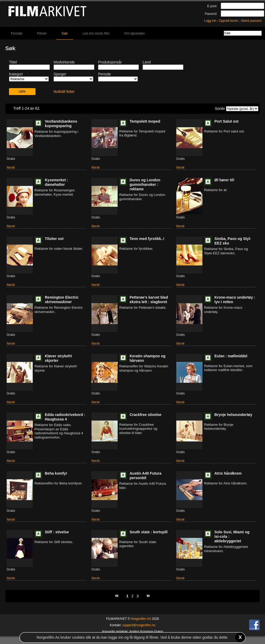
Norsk (11, 168)
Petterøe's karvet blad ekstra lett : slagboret (149, 300)
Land (147, 62)
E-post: (212, 6)
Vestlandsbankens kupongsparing (61, 124)
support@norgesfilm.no (139, 625)
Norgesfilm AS (141, 619)
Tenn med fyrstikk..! (147, 239)
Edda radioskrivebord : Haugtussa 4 (65, 417)
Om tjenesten (134, 33)
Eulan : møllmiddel (231, 356)
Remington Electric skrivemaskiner (62, 300)
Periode (104, 74)
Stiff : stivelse (57, 532)
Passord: (211, 14)
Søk (65, 33)
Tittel (13, 62)
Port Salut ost (226, 121)
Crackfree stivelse (145, 415)
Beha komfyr (56, 473)
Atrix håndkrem (228, 473)
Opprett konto (229, 21)
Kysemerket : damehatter (56, 182)
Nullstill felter (64, 92)
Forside (17, 33)
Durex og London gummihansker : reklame (145, 184)
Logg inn (210, 21)
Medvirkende (64, 62)
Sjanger (60, 74)
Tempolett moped (145, 121)
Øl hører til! (224, 180)
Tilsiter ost (54, 239)
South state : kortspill (149, 532)
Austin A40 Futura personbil (145, 476)
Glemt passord (251, 21)
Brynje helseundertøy (233, 415)
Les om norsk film (96, 33)
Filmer (42, 33)
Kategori (16, 74)
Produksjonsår (110, 62)
